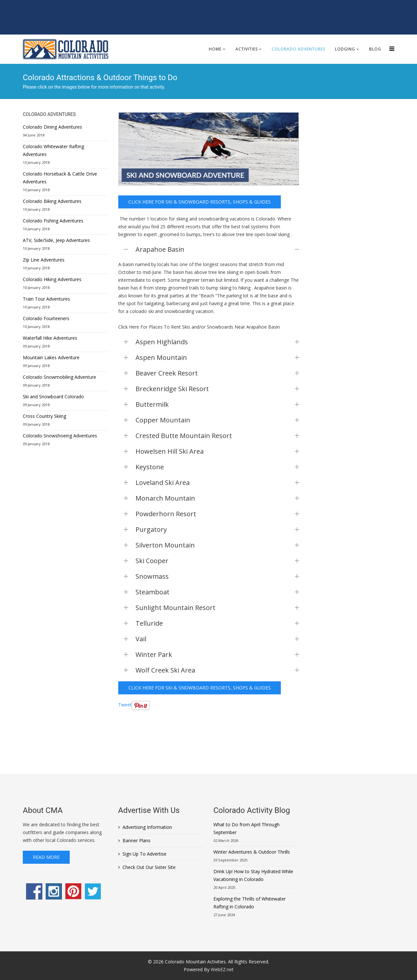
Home (215, 49)
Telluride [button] (217, 623)
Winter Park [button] (217, 654)
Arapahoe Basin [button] (217, 249)
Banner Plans (137, 840)
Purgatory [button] (217, 529)
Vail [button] (217, 639)
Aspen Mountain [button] (217, 357)
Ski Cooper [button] (217, 561)
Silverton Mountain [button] (217, 545)
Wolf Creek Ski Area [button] (217, 670)
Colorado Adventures (298, 49)
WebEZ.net (222, 969)
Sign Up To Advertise (144, 854)
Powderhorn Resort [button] (217, 514)
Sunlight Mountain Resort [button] (217, 608)
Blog (375, 49)
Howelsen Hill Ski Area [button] (217, 451)
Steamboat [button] (217, 592)
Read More (46, 857)
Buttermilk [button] (217, 404)
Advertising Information (147, 827)
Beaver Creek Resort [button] (217, 373)
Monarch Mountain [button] (217, 498)
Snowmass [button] (217, 576)
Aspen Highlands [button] (217, 342)
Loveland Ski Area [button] (217, 483)
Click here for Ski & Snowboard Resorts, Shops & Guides (200, 202)
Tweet (125, 705)
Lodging (345, 49)
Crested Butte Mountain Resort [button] (217, 436)
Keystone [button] (217, 467)
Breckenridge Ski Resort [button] (217, 389)
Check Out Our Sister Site (149, 867)
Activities (247, 49)
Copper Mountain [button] (217, 420)
